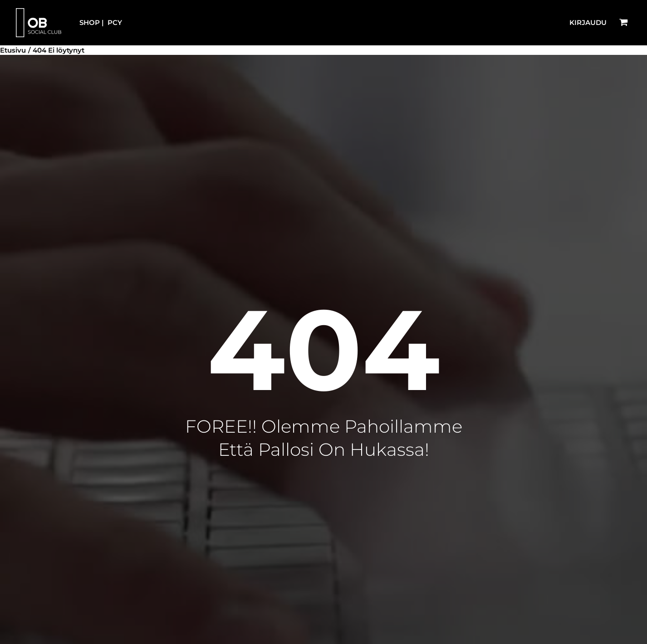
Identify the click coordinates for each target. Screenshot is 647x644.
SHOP (90, 22)
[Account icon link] (588, 23)
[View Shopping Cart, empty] (623, 23)
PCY (115, 22)
